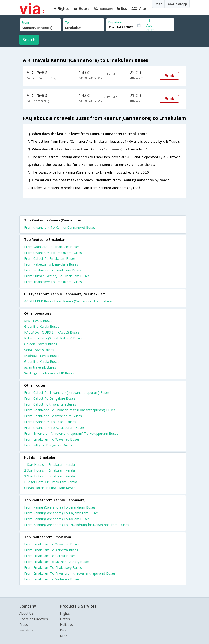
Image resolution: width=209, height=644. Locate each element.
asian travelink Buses (40, 367)
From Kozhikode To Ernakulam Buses (53, 270)
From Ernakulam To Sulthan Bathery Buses (57, 562)
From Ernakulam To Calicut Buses (50, 556)
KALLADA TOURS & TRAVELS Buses (52, 332)
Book (169, 76)
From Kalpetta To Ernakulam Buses (51, 264)
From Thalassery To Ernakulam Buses (53, 282)
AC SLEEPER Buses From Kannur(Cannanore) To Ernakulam (69, 301)
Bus (63, 630)
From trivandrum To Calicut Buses (50, 422)
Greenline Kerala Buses (42, 326)
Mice (64, 636)
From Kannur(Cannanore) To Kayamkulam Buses (61, 513)
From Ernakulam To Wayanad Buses (52, 439)
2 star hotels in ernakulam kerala (50, 470)
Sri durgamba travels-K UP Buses (49, 373)
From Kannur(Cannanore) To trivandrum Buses (60, 507)
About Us (26, 613)
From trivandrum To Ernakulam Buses (53, 253)
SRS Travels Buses (38, 321)
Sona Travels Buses (39, 350)
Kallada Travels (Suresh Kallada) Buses (53, 338)
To (67, 23)
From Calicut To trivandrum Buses (50, 404)
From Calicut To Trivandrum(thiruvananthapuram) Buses (67, 393)
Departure (115, 22)
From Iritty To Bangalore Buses (48, 445)
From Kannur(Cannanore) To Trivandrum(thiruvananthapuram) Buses (77, 525)
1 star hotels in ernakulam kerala (50, 464)
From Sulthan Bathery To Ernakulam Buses (57, 276)
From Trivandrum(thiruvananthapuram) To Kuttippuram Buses (71, 433)
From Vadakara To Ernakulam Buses (52, 247)
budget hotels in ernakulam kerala (51, 482)
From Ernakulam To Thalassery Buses (53, 568)
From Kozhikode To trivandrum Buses (53, 416)
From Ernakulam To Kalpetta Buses (51, 550)
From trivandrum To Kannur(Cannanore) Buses (60, 227)
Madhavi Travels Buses (42, 356)
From (25, 23)
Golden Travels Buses (41, 344)
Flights (65, 613)
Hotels (65, 619)
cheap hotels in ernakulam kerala (50, 488)
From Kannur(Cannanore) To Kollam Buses (57, 519)
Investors (26, 630)
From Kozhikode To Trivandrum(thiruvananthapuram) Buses (70, 410)
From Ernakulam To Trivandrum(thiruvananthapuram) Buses (70, 573)
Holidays (66, 624)
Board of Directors (34, 619)
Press (24, 624)
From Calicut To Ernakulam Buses (50, 258)
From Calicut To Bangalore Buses (50, 398)
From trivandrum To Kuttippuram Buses (54, 428)
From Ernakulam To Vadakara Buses (52, 579)
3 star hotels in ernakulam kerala (50, 476)
